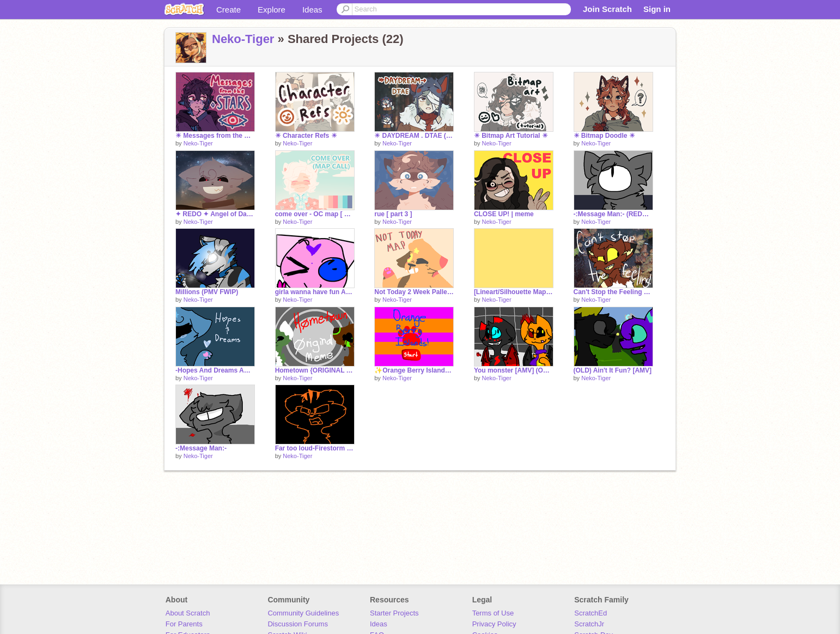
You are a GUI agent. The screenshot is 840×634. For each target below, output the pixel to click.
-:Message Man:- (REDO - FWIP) (613, 214)
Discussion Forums (298, 624)
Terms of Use (493, 613)
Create (229, 10)
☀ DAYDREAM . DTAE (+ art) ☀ (414, 136)
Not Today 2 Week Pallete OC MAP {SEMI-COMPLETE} (414, 292)
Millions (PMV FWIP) (207, 292)
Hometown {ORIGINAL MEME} (315, 370)
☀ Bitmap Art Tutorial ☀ (511, 136)
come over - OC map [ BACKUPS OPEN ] (315, 214)
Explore (272, 10)
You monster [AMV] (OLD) (514, 370)
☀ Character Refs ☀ (306, 136)
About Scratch (188, 613)
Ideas (312, 10)
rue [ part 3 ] (393, 214)
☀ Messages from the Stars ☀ (215, 136)
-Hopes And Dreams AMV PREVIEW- (215, 370)
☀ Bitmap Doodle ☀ (604, 136)
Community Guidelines (303, 613)
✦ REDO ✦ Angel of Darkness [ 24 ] (215, 214)
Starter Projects (394, 613)
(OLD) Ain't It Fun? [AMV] (613, 370)
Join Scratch (607, 9)
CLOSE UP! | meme (504, 214)
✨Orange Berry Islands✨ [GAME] (414, 370)
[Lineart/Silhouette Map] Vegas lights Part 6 (514, 292)
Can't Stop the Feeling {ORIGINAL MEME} (613, 292)
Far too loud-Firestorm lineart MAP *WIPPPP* (315, 448)
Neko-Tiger (243, 39)
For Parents (184, 624)
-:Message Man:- (201, 448)
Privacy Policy (494, 624)
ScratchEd (591, 613)
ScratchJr (589, 624)
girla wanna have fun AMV (315, 292)
